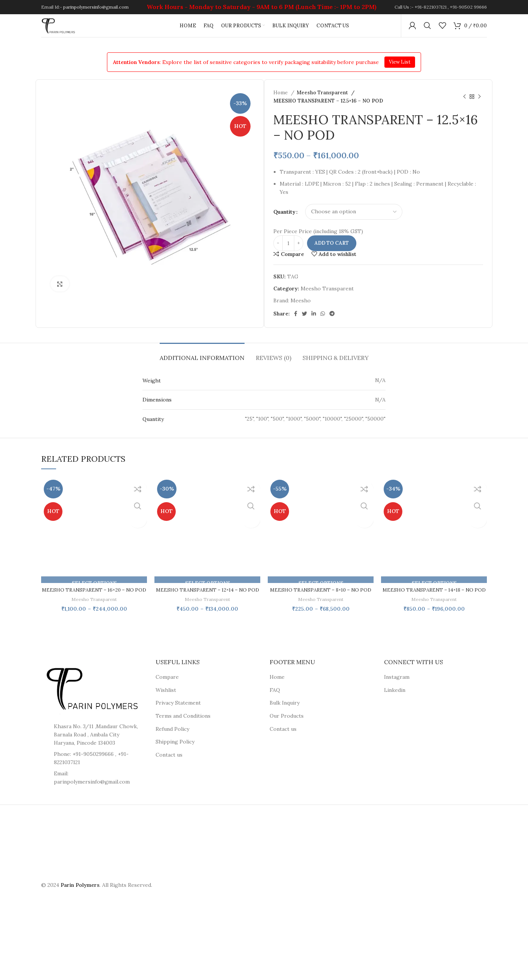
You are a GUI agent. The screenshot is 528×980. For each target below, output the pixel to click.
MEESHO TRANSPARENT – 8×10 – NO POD (321, 601)
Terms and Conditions (183, 731)
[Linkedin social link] (314, 321)
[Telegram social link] (332, 321)
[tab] (202, 362)
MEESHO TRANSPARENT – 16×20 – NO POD (94, 601)
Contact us (169, 770)
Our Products (287, 731)
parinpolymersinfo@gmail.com (96, 7)
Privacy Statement (178, 718)
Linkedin (395, 705)
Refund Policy (172, 744)
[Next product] (479, 104)
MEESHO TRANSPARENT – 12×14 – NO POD (208, 601)
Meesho (301, 308)
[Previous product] (464, 104)
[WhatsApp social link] (323, 321)
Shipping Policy (175, 757)
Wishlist (166, 705)
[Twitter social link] (304, 321)
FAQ (275, 705)
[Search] (427, 30)
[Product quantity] (288, 251)
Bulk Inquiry (285, 718)
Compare (167, 692)
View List (400, 69)
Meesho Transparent (323, 100)
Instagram (397, 692)
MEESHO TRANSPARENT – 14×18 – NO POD (434, 601)
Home (281, 100)
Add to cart (332, 251)
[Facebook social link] (296, 321)
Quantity (284, 219)
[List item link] (93, 793)
